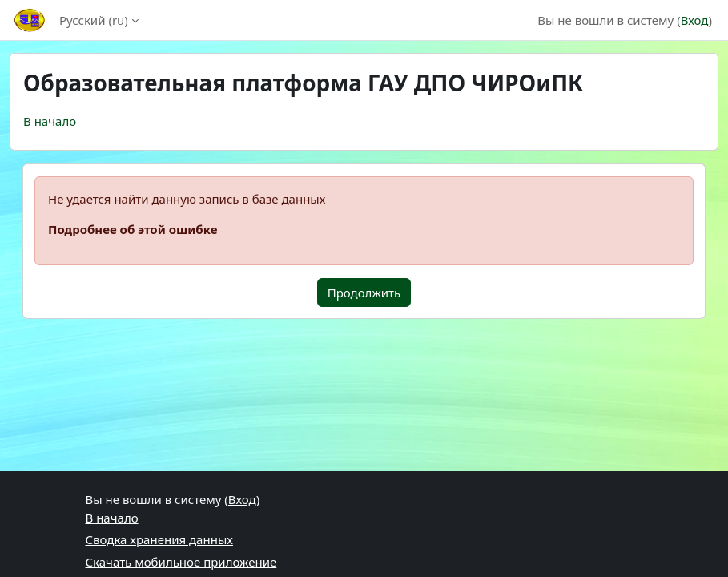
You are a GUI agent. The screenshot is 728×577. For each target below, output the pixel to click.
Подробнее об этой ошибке (133, 229)
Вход (695, 20)
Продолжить (364, 293)
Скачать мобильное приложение (181, 562)
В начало (50, 121)
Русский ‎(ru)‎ (94, 20)
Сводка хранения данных (159, 539)
